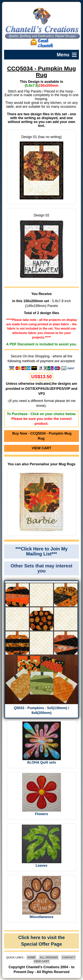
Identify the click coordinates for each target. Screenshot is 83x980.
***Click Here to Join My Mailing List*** (42, 551)
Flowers (41, 814)
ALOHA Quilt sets (41, 762)
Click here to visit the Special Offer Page (41, 941)
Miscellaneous (41, 917)
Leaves (41, 866)
